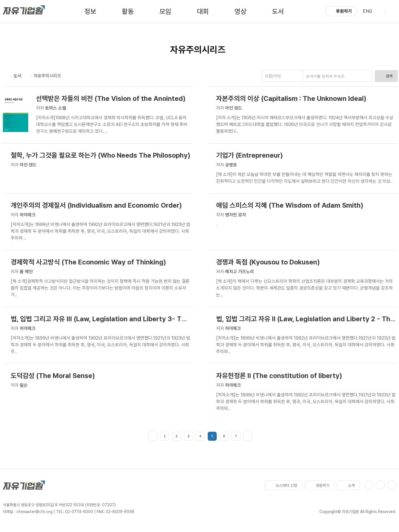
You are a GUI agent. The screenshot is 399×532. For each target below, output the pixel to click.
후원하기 (341, 11)
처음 (153, 436)
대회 (203, 11)
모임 (165, 11)
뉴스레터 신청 (284, 485)
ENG (368, 11)
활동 (128, 11)
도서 (278, 11)
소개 (348, 485)
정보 (90, 11)
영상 (240, 11)
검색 (386, 76)
